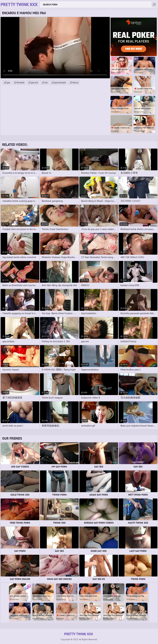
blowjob (21, 82)
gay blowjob (60, 82)
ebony (75, 82)
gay (8, 82)
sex (46, 82)
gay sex (34, 82)
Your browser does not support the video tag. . (55, 48)
